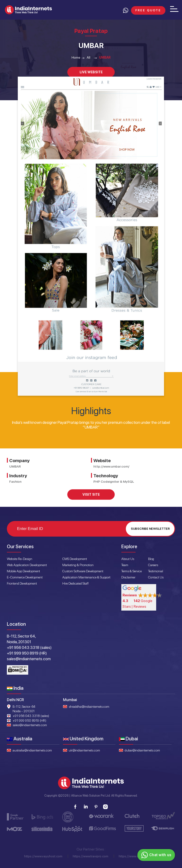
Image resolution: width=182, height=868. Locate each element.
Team (125, 565)
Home (76, 57)
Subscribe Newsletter (150, 529)
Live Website (91, 72)
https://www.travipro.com (91, 856)
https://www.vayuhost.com (43, 856)
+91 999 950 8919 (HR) (29, 720)
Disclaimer (128, 577)
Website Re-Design (20, 559)
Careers (153, 565)
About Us (128, 559)
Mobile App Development (23, 571)
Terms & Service (132, 571)
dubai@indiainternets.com (142, 750)
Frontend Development (22, 583)
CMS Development (75, 559)
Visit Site (91, 495)
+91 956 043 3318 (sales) (31, 716)
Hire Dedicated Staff (75, 583)
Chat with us (156, 855)
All (89, 57)
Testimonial (156, 571)
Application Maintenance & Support (86, 577)
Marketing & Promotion (78, 565)
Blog (151, 559)
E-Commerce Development (25, 577)
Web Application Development (27, 565)
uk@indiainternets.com (84, 750)
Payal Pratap (91, 31)
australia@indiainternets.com (32, 750)
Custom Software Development (83, 571)
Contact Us (156, 577)
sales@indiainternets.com (30, 725)
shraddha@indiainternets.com (89, 707)
